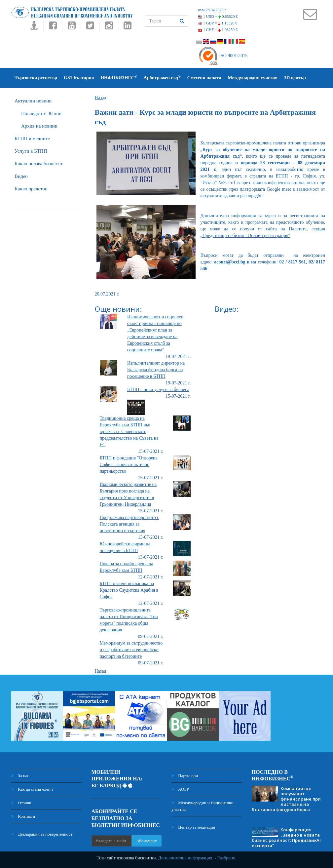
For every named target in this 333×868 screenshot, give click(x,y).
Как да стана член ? (32, 789)
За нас (20, 776)
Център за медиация (193, 827)
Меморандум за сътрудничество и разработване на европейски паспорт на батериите (131, 650)
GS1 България (79, 78)
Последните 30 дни (41, 113)
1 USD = (218, 17)
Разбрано (226, 858)
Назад (101, 98)
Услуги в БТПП (31, 151)
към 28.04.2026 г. (212, 10)
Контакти (23, 816)
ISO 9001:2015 (223, 56)
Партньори (185, 776)
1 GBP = (218, 23)
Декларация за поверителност (42, 834)
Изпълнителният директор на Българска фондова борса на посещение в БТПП (156, 370)
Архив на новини (39, 126)
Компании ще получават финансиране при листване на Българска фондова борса (286, 799)
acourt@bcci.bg (230, 262)
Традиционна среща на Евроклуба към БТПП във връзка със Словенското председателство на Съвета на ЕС (129, 432)
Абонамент (147, 841)
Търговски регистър (36, 78)
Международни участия (253, 78)
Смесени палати (204, 78)
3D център (295, 78)
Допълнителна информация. (186, 858)
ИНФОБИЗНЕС (119, 78)
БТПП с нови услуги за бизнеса (158, 390)
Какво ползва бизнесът (39, 164)
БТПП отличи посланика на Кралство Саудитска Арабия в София (129, 590)
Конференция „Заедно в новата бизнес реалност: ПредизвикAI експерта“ (286, 838)
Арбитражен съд (162, 78)
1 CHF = (218, 30)
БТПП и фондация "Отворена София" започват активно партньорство (129, 465)
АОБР (180, 789)
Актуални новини (33, 101)
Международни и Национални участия (203, 806)
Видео (21, 176)
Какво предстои (31, 189)
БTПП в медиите (32, 138)
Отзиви (21, 803)
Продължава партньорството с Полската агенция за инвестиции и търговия (129, 524)
